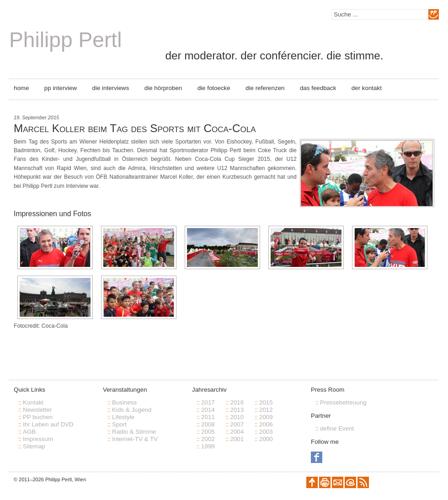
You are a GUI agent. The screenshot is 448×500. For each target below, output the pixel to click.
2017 (208, 402)
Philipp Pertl (65, 40)
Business (124, 402)
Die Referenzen (265, 88)
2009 (266, 417)
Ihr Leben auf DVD (48, 424)
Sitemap (34, 446)
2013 (237, 410)
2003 (266, 432)
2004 (237, 432)
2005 (208, 432)
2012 (266, 410)
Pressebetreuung (343, 402)
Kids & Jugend (132, 410)
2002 (208, 439)
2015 (266, 402)
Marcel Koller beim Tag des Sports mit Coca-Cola (135, 128)
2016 (237, 402)
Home (21, 88)
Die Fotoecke (214, 88)
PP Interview (61, 88)
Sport (119, 424)
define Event (337, 428)
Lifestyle (123, 417)
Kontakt (33, 402)
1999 (208, 446)
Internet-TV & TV (135, 439)
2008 (208, 424)
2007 (237, 424)
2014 (208, 410)
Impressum (38, 439)
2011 (208, 417)
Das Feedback (318, 88)
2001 (237, 439)
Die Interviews (111, 88)
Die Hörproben (163, 88)
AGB (29, 432)
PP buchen (38, 417)
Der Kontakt (367, 88)
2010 (237, 417)
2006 (266, 424)
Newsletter (37, 410)
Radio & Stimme (134, 432)
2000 (266, 439)
